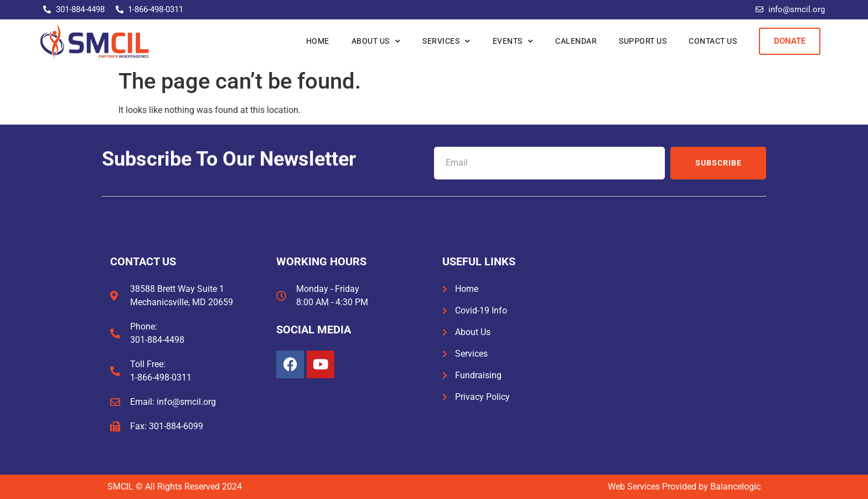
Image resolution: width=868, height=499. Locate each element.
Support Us (643, 41)
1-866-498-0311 (161, 377)
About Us (376, 42)
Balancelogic (735, 487)
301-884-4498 (157, 340)
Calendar (576, 41)
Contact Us (713, 41)
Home (318, 41)
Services (446, 42)
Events (513, 42)
